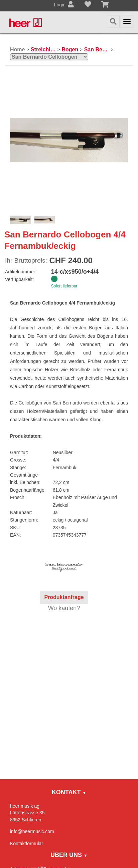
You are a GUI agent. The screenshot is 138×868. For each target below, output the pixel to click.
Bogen (70, 49)
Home (17, 49)
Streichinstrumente (43, 49)
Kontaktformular (27, 844)
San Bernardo (97, 49)
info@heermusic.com (32, 831)
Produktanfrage (64, 597)
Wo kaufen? (64, 608)
